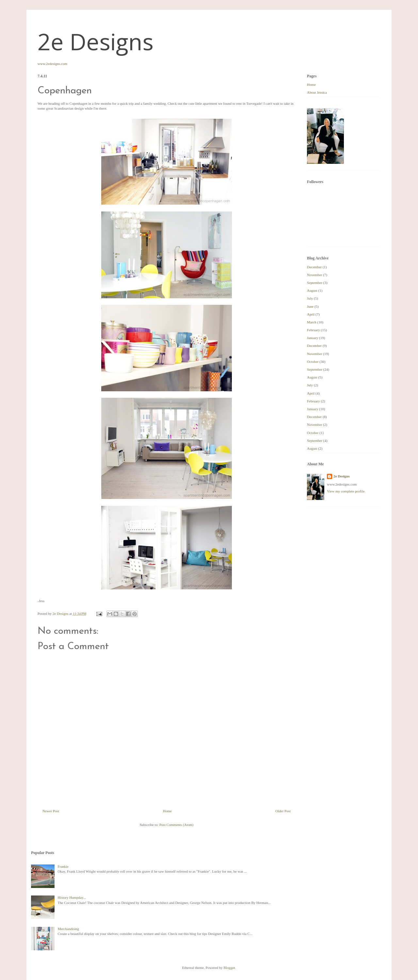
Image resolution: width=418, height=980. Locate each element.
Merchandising (68, 929)
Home (167, 811)
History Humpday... (72, 897)
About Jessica (317, 92)
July (310, 298)
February (313, 330)
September (315, 283)
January (313, 338)
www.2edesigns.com (52, 64)
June (310, 306)
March (312, 322)
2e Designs (96, 41)
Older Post (283, 811)
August (312, 290)
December (314, 267)
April (311, 314)
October (313, 362)
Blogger (229, 968)
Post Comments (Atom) (177, 825)
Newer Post (51, 811)
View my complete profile (346, 491)
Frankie (63, 866)
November (314, 275)
